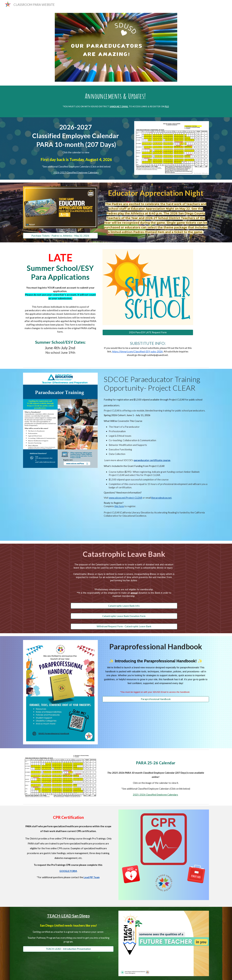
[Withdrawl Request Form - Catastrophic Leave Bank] (124, 626)
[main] (116, 96)
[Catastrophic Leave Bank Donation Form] (124, 616)
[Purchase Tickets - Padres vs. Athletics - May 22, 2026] (60, 236)
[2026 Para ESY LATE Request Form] (148, 332)
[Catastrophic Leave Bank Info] (124, 606)
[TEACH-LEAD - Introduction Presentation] (68, 949)
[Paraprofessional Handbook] (156, 699)
